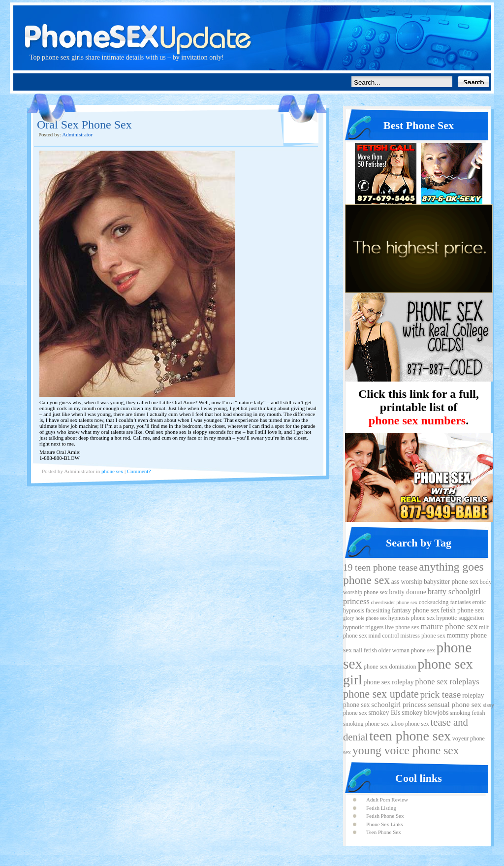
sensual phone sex (455, 705)
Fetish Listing (381, 808)
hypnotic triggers (363, 627)
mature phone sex (449, 626)
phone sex (112, 471)
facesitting (378, 610)
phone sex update (381, 694)
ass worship (407, 582)
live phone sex (402, 627)
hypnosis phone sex (412, 618)
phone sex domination (390, 667)
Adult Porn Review (387, 800)
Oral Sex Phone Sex (84, 125)
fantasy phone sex (416, 610)
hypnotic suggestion (460, 618)
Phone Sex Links (385, 824)
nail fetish (365, 650)
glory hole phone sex (365, 618)
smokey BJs (384, 713)
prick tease (440, 694)
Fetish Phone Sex (385, 816)
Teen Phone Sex (384, 832)
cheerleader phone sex (394, 602)
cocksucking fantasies (445, 602)
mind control (383, 636)
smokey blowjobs (425, 713)
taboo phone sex (410, 724)
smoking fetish (468, 713)
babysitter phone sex (451, 582)
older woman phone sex (407, 650)
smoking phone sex (366, 724)
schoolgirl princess (399, 705)
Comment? (139, 471)
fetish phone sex (462, 610)
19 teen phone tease (380, 567)
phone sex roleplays (447, 682)
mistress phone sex (423, 636)
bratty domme (407, 592)
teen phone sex (410, 736)
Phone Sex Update (252, 27)
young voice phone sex (406, 750)
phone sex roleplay (388, 682)
